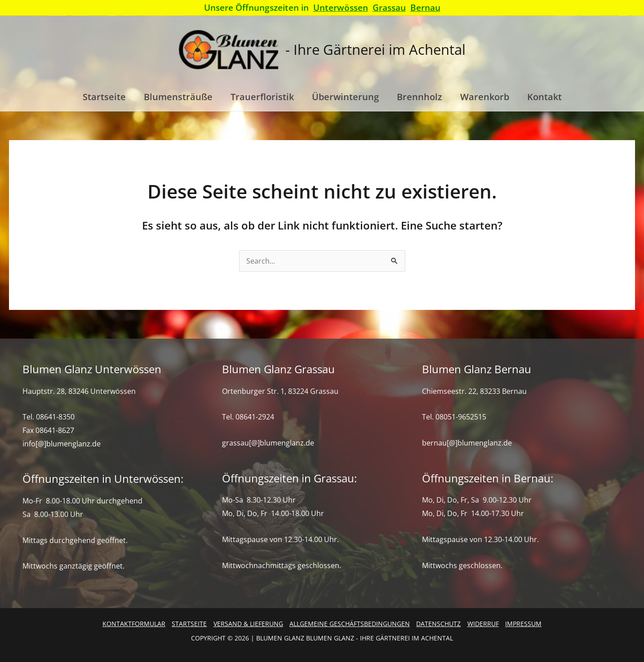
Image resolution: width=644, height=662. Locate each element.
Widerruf (483, 624)
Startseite (189, 624)
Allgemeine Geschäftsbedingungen (350, 624)
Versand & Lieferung (248, 624)
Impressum (523, 624)
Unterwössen (341, 7)
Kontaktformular (134, 624)
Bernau (425, 7)
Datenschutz (438, 624)
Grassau (389, 7)
